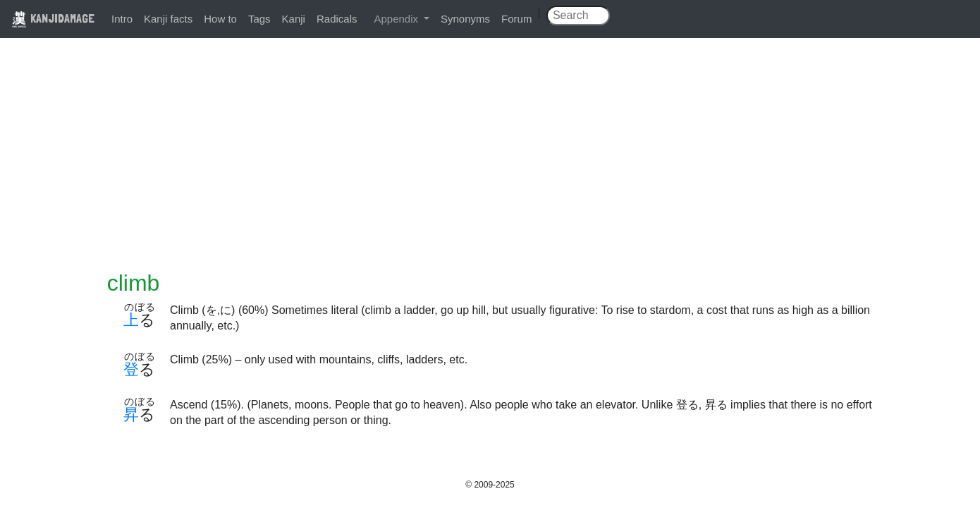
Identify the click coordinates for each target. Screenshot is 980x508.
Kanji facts (168, 19)
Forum (516, 19)
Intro (122, 19)
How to (220, 19)
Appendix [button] (397, 19)
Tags (259, 19)
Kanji (294, 19)
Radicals (337, 19)
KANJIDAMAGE (53, 18)
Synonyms (465, 19)
